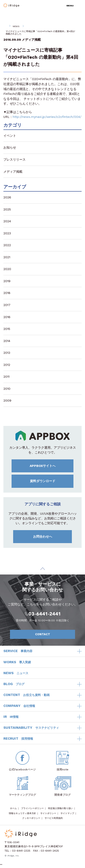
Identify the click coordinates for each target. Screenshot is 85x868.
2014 (7, 341)
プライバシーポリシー (32, 808)
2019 (7, 281)
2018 (7, 293)
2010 (7, 389)
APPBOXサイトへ (50, 466)
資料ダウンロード (50, 481)
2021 (7, 257)
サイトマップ (67, 813)
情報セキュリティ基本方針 (22, 813)
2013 (7, 353)
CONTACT (53, 634)
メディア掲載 (31, 40)
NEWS (16, 26)
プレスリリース (15, 159)
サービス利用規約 (54, 818)
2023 (7, 233)
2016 (7, 317)
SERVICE (18, 651)
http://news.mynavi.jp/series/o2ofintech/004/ (47, 117)
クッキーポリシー (31, 818)
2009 (7, 400)
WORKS (17, 662)
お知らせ (10, 147)
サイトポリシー (48, 813)
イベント (10, 136)
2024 (7, 221)
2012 (7, 365)
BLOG (14, 684)
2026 (7, 197)
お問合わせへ (51, 537)
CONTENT (27, 695)
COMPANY (19, 706)
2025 (7, 209)
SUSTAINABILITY (31, 728)
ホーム (13, 808)
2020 (7, 269)
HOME (5, 26)
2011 (6, 377)
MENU (70, 6)
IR (11, 717)
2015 (7, 329)
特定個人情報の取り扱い (61, 808)
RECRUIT (18, 739)
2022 (7, 245)
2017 (7, 305)
